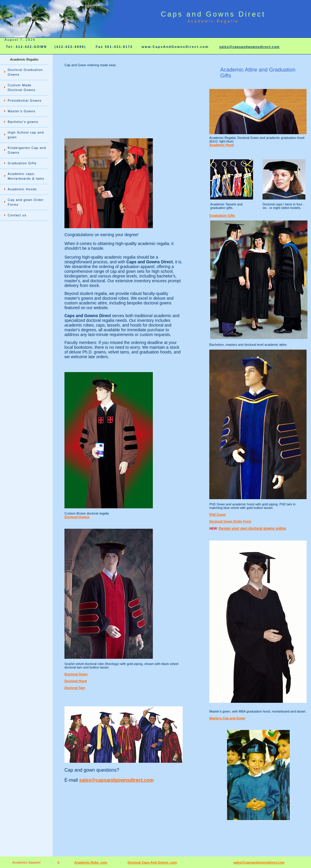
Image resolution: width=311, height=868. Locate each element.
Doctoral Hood (76, 681)
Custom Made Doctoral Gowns (22, 87)
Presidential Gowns (25, 100)
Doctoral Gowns (77, 517)
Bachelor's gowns (23, 122)
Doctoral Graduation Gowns (25, 72)
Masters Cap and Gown (227, 718)
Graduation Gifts (22, 163)
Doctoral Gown (76, 674)
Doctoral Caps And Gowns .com (152, 862)
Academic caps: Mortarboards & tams (26, 176)
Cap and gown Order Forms (26, 202)
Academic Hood (222, 145)
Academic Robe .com (91, 862)
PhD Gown (218, 515)
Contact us (17, 215)
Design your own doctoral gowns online (252, 528)
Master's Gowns (22, 111)
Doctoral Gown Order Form (230, 521)
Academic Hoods (22, 189)
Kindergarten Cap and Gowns (27, 150)
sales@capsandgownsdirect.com (249, 47)
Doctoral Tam (75, 688)
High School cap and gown (26, 135)
